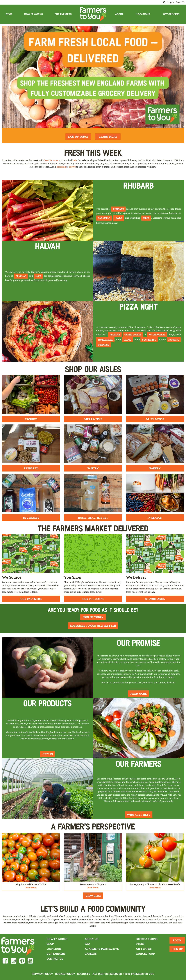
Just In (48, 754)
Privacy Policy (42, 974)
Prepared (31, 468)
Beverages (31, 518)
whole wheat (157, 335)
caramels (104, 218)
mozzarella (105, 340)
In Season (155, 518)
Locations (143, 14)
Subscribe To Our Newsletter (93, 626)
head (47, 160)
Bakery (155, 468)
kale (75, 160)
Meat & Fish (93, 419)
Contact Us (55, 959)
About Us (92, 939)
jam (119, 218)
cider (146, 218)
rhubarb (118, 209)
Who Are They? (139, 815)
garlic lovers (133, 335)
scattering (149, 340)
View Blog (93, 896)
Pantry (93, 468)
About (119, 14)
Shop (9, 14)
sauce (127, 340)
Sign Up (181, 2)
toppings (103, 345)
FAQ (87, 944)
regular (115, 335)
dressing (61, 167)
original (21, 276)
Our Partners (31, 599)
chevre (72, 167)
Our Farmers (63, 14)
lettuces (54, 160)
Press (140, 944)
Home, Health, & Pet (93, 518)
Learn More (108, 137)
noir (38, 276)
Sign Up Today (78, 137)
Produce (31, 419)
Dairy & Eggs (155, 419)
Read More (139, 694)
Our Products (93, 599)
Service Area (155, 599)
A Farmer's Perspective (102, 949)
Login (171, 2)
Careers (91, 954)
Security (84, 974)
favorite (174, 340)
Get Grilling (171, 14)
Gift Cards (144, 949)
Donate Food (145, 954)
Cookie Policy (65, 974)
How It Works (33, 14)
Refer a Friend (147, 939)
